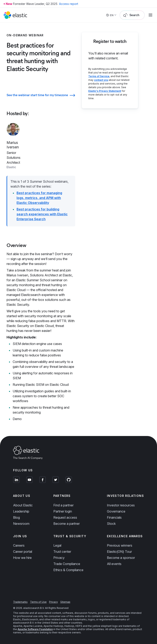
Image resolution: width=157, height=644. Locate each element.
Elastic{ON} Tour (119, 552)
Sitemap (65, 602)
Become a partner (67, 524)
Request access (65, 517)
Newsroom (21, 524)
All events (114, 564)
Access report (69, 4)
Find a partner (63, 505)
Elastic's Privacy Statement (105, 91)
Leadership (21, 511)
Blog (16, 517)
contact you (101, 80)
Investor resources (121, 505)
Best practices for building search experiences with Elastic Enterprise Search (42, 214)
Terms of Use (38, 602)
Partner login (63, 511)
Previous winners (120, 545)
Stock (111, 524)
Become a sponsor (121, 558)
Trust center (62, 552)
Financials (114, 517)
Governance (116, 511)
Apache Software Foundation (35, 629)
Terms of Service (99, 76)
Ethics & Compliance (68, 570)
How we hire (22, 558)
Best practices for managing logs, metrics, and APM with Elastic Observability (39, 198)
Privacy (59, 558)
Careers (19, 545)
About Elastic (23, 505)
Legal (57, 545)
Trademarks (20, 602)
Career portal (23, 552)
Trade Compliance (67, 564)
